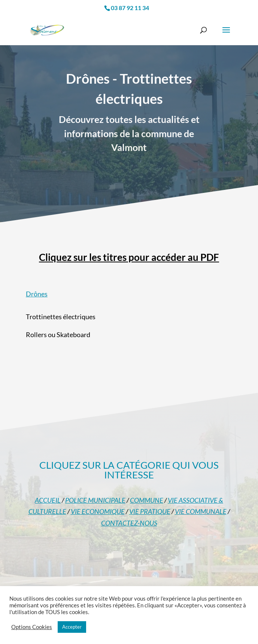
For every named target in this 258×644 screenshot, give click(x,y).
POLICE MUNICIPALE (95, 500)
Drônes (37, 294)
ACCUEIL (48, 500)
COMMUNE (147, 500)
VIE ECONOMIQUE (98, 511)
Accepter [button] (72, 627)
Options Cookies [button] (32, 627)
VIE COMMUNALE (201, 511)
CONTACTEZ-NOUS (129, 523)
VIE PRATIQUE (150, 511)
